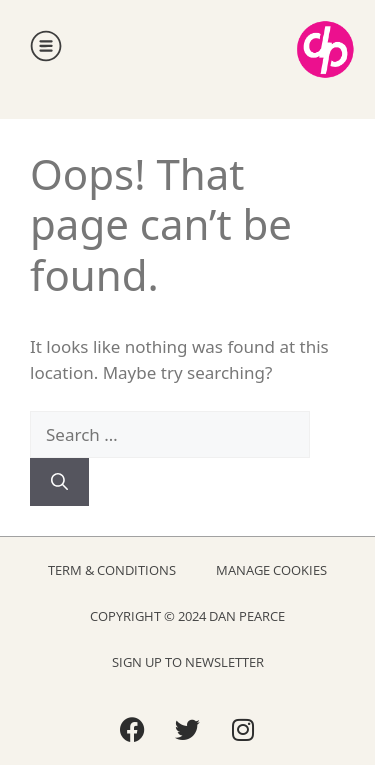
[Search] (59, 482)
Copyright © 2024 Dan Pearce (187, 616)
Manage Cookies (271, 570)
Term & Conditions (112, 570)
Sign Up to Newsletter (188, 662)
